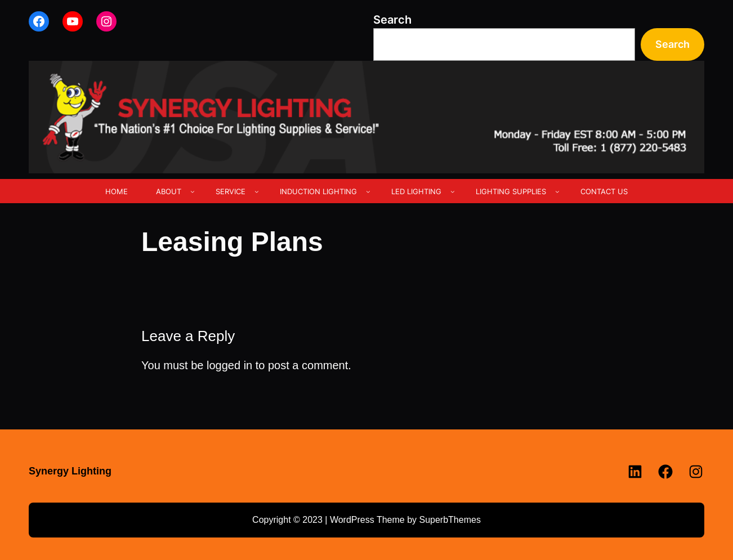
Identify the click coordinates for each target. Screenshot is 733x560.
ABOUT (169, 191)
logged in (229, 365)
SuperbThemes (450, 520)
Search (392, 20)
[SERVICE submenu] (257, 191)
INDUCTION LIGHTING (318, 191)
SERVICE (231, 191)
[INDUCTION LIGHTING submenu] (368, 191)
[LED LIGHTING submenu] (453, 191)
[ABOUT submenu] (193, 191)
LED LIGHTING (416, 191)
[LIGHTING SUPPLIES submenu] (557, 191)
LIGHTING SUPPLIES (511, 191)
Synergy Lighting (70, 471)
